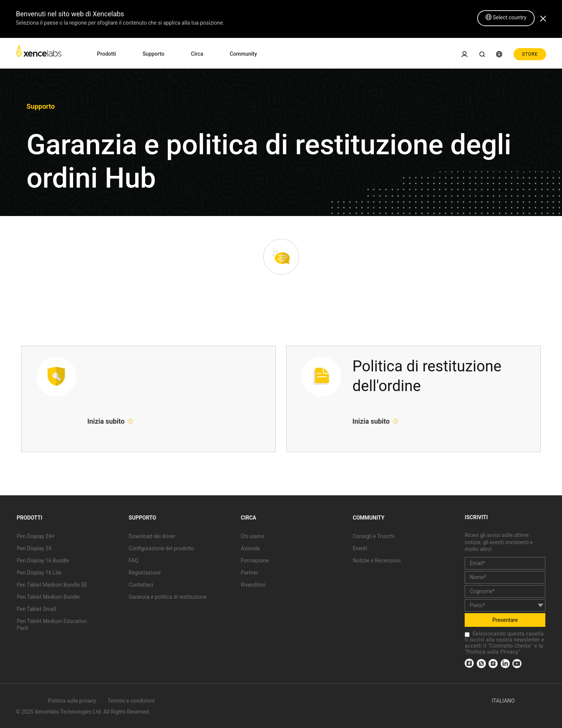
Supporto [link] (153, 54)
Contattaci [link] (141, 585)
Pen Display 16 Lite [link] (39, 573)
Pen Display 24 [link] (34, 548)
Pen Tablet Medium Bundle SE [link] (52, 585)
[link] (39, 53)
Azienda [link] (250, 548)
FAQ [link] (133, 560)
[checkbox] (467, 635)
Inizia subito (107, 421)
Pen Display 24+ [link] (36, 536)
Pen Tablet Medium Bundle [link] (48, 597)
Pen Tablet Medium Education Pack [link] (52, 625)
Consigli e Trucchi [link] (373, 536)
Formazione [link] (255, 560)
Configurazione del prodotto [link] (162, 548)
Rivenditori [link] (253, 585)
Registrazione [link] (145, 573)
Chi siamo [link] (253, 536)
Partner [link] (250, 573)
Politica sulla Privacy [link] (493, 652)
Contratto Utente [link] (510, 646)
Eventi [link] (360, 548)
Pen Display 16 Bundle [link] (43, 560)
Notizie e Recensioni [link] (376, 560)
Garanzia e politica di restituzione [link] (168, 597)
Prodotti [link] (106, 54)
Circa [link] (197, 54)
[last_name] (505, 591)
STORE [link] (530, 54)
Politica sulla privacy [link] (72, 701)
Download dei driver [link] (152, 536)
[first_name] (505, 577)
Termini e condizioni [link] (131, 701)
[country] (505, 605)
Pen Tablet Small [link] (36, 609)
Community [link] (243, 54)
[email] (505, 563)
